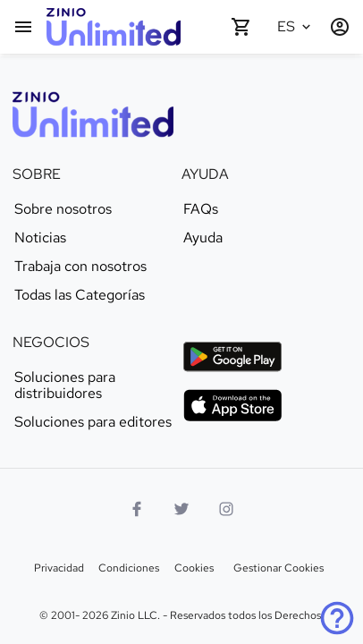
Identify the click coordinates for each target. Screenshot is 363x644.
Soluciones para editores (93, 422)
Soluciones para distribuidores (65, 386)
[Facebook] (137, 509)
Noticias (40, 238)
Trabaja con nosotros (80, 267)
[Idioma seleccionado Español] (297, 27)
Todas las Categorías (80, 295)
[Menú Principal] (23, 27)
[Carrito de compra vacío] (241, 27)
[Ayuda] (337, 618)
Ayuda (203, 238)
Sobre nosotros (63, 209)
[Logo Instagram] (226, 509)
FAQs (201, 209)
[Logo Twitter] (181, 509)
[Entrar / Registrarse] (340, 27)
